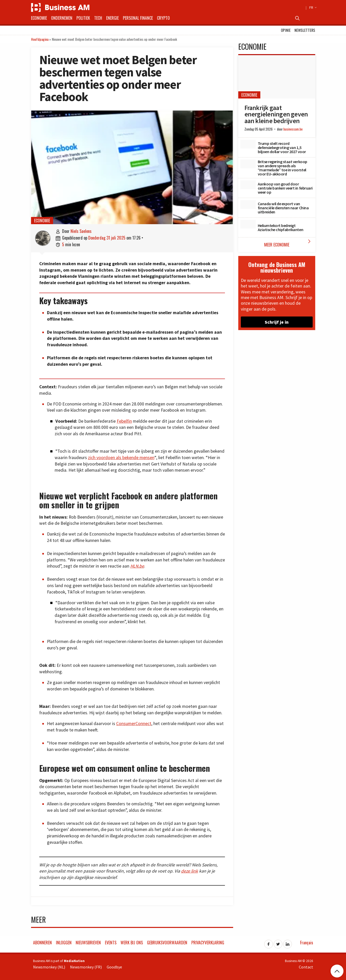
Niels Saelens (81, 231)
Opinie (286, 30)
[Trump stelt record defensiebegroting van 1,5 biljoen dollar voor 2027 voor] (248, 144)
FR (312, 7)
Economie (39, 18)
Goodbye (114, 967)
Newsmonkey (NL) (49, 967)
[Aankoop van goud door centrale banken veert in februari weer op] (248, 185)
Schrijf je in (277, 322)
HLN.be (137, 566)
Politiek (83, 18)
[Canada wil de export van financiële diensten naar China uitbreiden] (248, 204)
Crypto (163, 18)
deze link (190, 871)
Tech (98, 18)
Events (111, 943)
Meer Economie (288, 243)
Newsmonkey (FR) (86, 967)
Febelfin (124, 421)
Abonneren (42, 943)
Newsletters (305, 30)
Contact (306, 967)
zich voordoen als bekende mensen (121, 458)
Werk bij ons (132, 943)
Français (307, 943)
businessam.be (293, 129)
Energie (112, 18)
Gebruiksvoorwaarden (167, 943)
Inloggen (64, 943)
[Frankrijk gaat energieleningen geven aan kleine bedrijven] (277, 77)
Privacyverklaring (208, 943)
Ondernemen (62, 18)
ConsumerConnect (134, 724)
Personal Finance (138, 18)
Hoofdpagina (40, 39)
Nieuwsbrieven (88, 943)
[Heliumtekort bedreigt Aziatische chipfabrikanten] (248, 224)
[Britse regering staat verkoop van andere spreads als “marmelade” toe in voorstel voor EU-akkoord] (248, 164)
